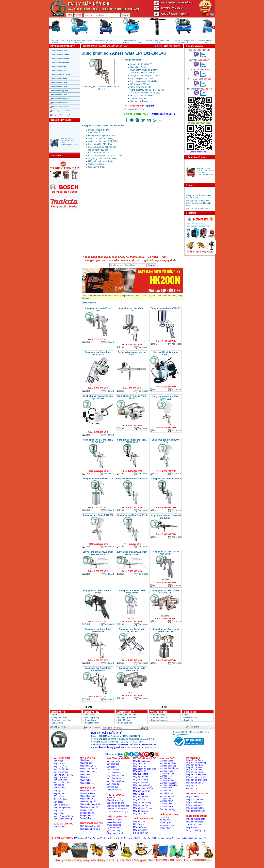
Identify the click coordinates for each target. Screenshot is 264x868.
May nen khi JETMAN (61, 74)
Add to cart (107, 342)
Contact (78, 15)
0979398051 (139, 745)
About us (56, 715)
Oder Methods (125, 720)
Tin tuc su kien (190, 712)
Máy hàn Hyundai (168, 781)
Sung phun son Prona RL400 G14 (166, 441)
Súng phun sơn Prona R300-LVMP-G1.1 (166, 398)
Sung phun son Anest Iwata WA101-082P (98, 353)
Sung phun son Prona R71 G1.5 (98, 479)
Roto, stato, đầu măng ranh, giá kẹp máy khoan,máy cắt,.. (181, 838)
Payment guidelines (127, 717)
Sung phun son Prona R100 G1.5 (132, 479)
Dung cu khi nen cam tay (62, 115)
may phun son (126, 296)
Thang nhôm (165, 828)
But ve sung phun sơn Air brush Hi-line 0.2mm (132, 553)
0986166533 (113, 745)
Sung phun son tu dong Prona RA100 (132, 397)
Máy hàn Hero (166, 776)
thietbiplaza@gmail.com (164, 114)
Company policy (91, 712)
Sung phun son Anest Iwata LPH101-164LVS (166, 630)
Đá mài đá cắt (99, 838)
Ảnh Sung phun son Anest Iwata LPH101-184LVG (102, 88)
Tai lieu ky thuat (191, 717)
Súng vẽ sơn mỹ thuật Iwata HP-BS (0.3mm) (166, 517)
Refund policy (91, 720)
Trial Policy (90, 715)
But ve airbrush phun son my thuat (132, 353)
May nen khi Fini (59, 70)
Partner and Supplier (159, 712)
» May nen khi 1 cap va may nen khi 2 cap (198, 200)
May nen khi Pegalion (61, 58)
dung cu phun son (142, 296)
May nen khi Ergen (60, 87)
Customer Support (125, 712)
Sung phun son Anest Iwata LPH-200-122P (98, 669)
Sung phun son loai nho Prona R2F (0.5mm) (132, 441)
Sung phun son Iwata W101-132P (98, 309)
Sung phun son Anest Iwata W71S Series (132, 592)
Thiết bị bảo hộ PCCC (90, 829)
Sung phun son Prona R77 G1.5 (166, 479)
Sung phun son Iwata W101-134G (132, 309)
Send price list (172, 46)
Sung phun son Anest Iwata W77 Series (98, 592)
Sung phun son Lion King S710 (132, 515)
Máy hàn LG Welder (169, 785)
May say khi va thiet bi (61, 107)
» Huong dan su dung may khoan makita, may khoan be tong (199, 207)
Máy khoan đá (139, 814)
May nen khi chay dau (61, 99)
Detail (86, 342)
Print (159, 46)
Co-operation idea (159, 715)
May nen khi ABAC (60, 82)
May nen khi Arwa (59, 95)
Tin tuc (187, 715)
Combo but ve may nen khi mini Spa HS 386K (98, 397)
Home (69, 15)
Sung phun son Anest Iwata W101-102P (166, 553)
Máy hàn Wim (166, 778)
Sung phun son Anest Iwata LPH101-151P (132, 630)
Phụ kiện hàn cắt (146, 838)
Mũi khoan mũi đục (83, 838)
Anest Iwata (113, 296)
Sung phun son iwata (97, 296)
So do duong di (125, 723)
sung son (167, 296)
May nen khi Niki (59, 66)
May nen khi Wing (59, 78)
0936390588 (152, 745)
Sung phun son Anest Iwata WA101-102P (132, 669)
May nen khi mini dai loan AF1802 (166, 353)
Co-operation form (159, 717)
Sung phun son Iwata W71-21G (166, 308)
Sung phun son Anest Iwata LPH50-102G (98, 630)
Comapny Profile (59, 712)
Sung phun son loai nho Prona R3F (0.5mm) (98, 441)
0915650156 (126, 745)
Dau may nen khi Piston (61, 111)
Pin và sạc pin (130, 838)
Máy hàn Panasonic (169, 783)
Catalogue (189, 720)
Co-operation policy (160, 720)
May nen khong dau (60, 91)
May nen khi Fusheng (61, 54)
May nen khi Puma (60, 50)
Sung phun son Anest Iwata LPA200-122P (166, 592)
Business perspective (62, 720)
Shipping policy (92, 723)
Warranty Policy (92, 717)
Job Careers (58, 723)
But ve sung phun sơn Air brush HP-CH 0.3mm (98, 553)
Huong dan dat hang (127, 715)
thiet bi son (156, 296)
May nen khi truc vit (60, 103)
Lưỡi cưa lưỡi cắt (115, 838)
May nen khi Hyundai (61, 62)
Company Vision (60, 717)
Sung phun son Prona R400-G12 (98, 515)
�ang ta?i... (132, 212)
